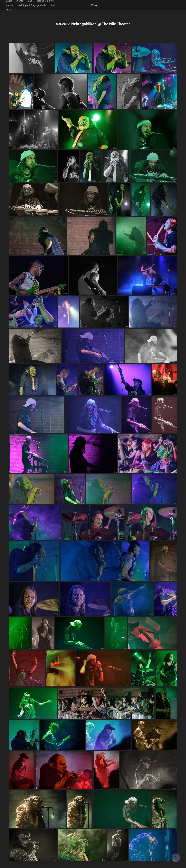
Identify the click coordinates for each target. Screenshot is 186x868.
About (9, 9)
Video (53, 5)
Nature (9, 5)
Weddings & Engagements (32, 5)
